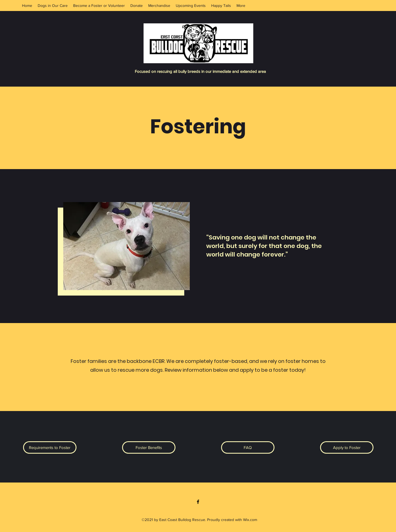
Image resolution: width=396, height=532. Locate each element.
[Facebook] (198, 502)
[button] (50, 447)
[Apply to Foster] (347, 447)
